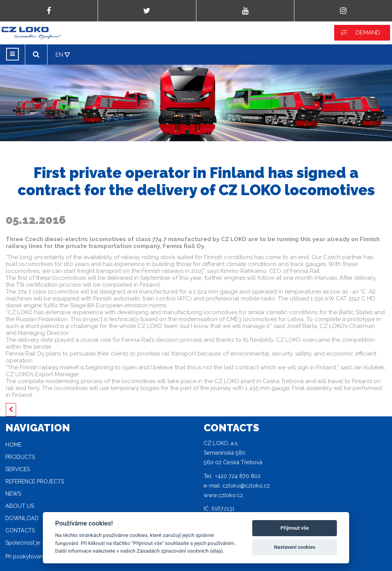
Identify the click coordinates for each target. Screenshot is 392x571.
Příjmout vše (295, 528)
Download (22, 518)
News (13, 494)
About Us (20, 506)
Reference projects (35, 481)
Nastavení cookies (295, 547)
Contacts (20, 530)
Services (18, 469)
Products (20, 457)
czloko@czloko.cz (246, 486)
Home (13, 445)
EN (59, 55)
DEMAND (368, 33)
